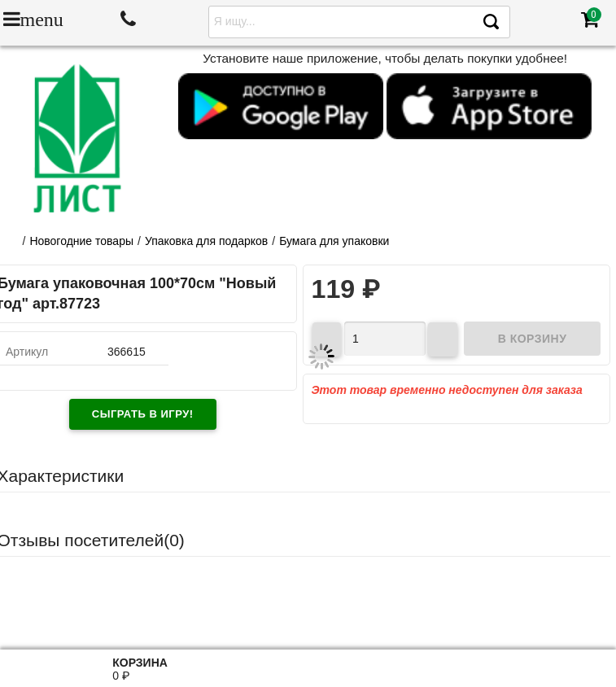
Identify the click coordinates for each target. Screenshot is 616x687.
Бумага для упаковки (334, 241)
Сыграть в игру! (143, 414)
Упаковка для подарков (206, 241)
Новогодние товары (81, 241)
